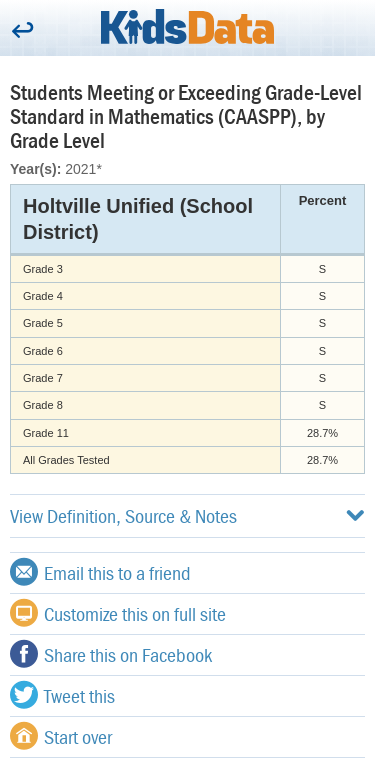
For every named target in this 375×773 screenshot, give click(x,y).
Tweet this (62, 695)
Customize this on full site (118, 613)
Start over (61, 736)
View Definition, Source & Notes (187, 515)
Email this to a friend (100, 572)
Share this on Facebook (111, 654)
